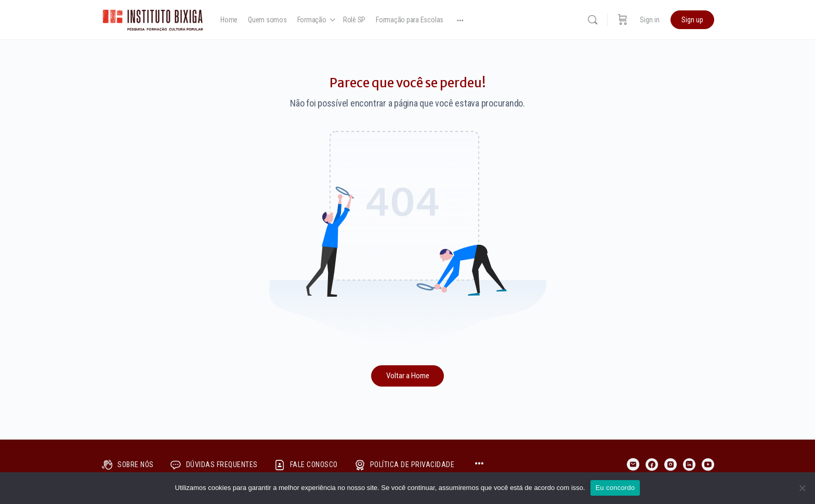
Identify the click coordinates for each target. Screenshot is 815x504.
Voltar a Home (408, 376)
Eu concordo (615, 488)
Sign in (650, 20)
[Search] (593, 20)
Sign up (692, 20)
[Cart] (623, 20)
